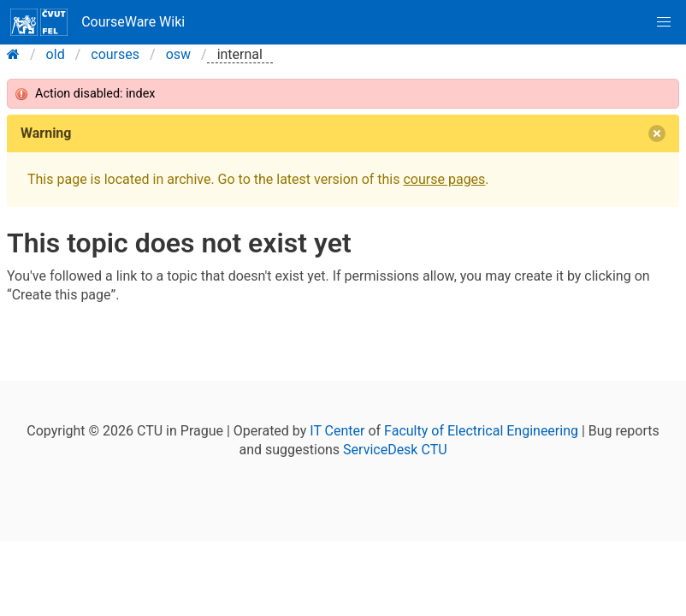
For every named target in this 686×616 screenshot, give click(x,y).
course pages (444, 179)
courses (115, 54)
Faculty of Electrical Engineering (481, 431)
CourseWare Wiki (98, 22)
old (56, 54)
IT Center (337, 431)
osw (178, 54)
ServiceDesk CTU (395, 450)
